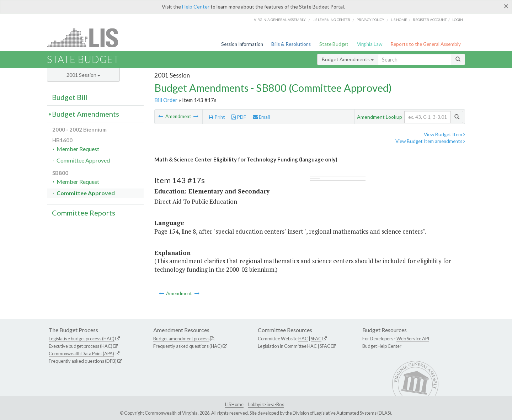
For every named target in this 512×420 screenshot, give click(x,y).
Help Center (196, 7)
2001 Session (83, 75)
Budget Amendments (348, 59)
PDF (239, 117)
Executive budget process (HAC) (81, 346)
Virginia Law (370, 44)
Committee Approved (83, 160)
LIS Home (234, 404)
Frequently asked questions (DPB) (83, 361)
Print (217, 117)
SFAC (316, 339)
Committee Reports (84, 213)
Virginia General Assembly (280, 20)
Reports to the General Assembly (426, 44)
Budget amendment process (181, 339)
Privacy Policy (370, 20)
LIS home (399, 20)
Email (261, 117)
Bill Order (166, 100)
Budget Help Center (382, 346)
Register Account (430, 20)
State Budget (334, 44)
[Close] (506, 6)
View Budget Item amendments (430, 141)
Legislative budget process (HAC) (82, 339)
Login (458, 20)
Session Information (242, 44)
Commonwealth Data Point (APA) (81, 353)
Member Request (78, 149)
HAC (303, 339)
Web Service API (413, 339)
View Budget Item (444, 134)
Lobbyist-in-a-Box (266, 404)
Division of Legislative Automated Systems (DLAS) (342, 413)
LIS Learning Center (331, 20)
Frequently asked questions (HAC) (188, 346)
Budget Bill (70, 97)
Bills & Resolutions (291, 44)
